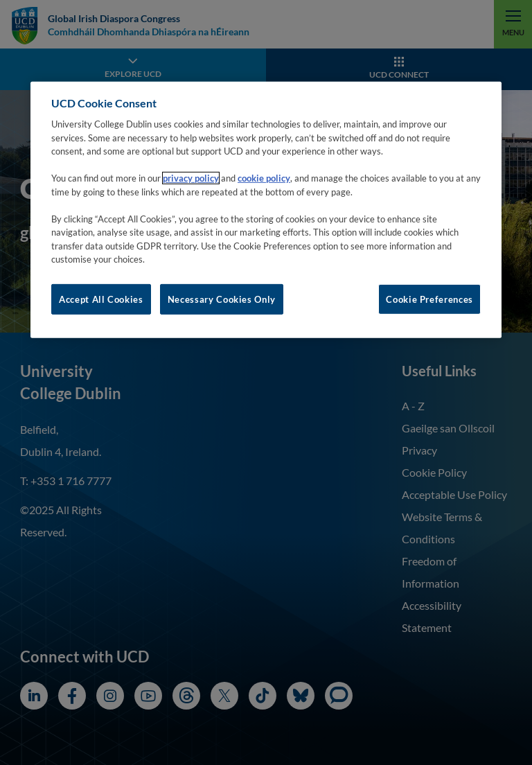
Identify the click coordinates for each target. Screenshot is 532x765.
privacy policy (191, 178)
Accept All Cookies (101, 299)
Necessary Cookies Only (222, 299)
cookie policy (264, 178)
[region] (266, 209)
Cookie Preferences (429, 299)
